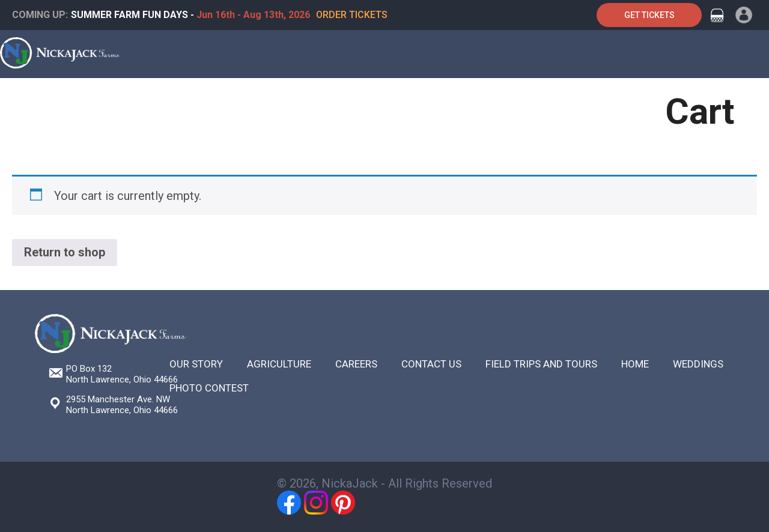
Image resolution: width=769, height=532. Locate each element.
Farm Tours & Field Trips (111, 97)
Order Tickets (352, 15)
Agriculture (425, 97)
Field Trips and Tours (541, 364)
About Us (537, 97)
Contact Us (605, 97)
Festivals (356, 97)
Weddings (698, 364)
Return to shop (65, 252)
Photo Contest (209, 388)
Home (22, 97)
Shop (485, 97)
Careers (356, 364)
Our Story (196, 364)
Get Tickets (649, 15)
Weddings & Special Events (252, 97)
